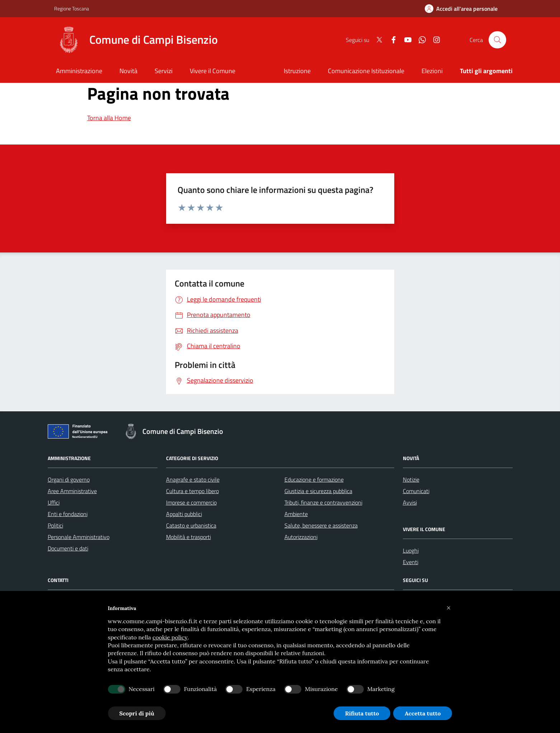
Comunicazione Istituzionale (366, 71)
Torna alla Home (109, 118)
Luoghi (411, 550)
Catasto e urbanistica (191, 525)
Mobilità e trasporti (189, 537)
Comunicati (416, 491)
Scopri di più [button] (137, 713)
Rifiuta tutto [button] (362, 713)
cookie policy (170, 637)
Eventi (411, 562)
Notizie (411, 479)
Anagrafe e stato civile (193, 479)
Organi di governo (69, 479)
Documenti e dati (68, 548)
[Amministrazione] (79, 72)
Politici (55, 525)
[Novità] (128, 72)
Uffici (54, 502)
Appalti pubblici (184, 514)
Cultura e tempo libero (192, 491)
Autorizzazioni (301, 537)
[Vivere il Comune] (213, 72)
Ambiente (296, 514)
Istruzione (297, 71)
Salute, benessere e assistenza (321, 525)
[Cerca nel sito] (497, 40)
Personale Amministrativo (79, 537)
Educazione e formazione (314, 479)
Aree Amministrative (72, 491)
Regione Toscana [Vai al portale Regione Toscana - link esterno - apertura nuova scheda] (72, 8)
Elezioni (432, 71)
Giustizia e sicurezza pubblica (318, 491)
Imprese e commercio (191, 502)
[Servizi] (164, 72)
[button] (449, 608)
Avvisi (410, 502)
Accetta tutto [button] (423, 713)
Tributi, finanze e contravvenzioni (323, 502)
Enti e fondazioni (68, 514)
